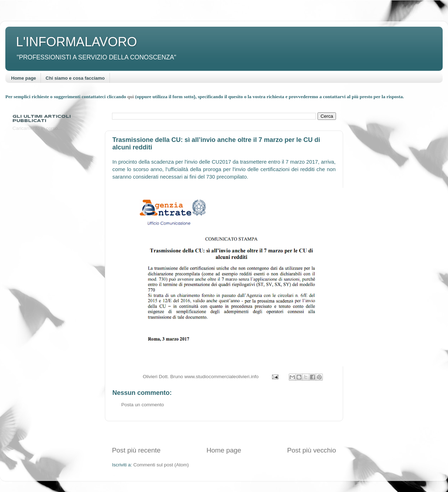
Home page (23, 78)
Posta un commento (143, 405)
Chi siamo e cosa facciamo (75, 78)
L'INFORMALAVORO (76, 42)
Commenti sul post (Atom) (161, 465)
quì (131, 97)
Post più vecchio (311, 450)
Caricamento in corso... (37, 128)
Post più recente (136, 450)
